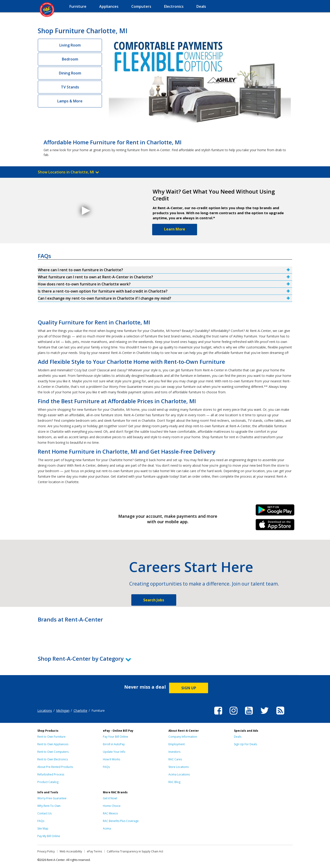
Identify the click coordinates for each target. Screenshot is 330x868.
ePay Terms (94, 851)
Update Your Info (114, 752)
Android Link (275, 512)
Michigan (63, 711)
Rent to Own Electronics (53, 759)
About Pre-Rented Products (55, 767)
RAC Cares (175, 759)
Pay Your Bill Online (115, 737)
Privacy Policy (46, 851)
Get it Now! (110, 798)
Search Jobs (154, 600)
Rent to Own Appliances (53, 744)
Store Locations (179, 767)
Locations (45, 711)
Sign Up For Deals (245, 744)
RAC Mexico (110, 813)
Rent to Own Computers (53, 752)
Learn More (175, 229)
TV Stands (70, 87)
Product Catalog (48, 782)
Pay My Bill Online (49, 836)
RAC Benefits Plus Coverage (121, 821)
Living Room (70, 45)
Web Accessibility (71, 851)
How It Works (111, 759)
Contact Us (44, 813)
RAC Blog (174, 782)
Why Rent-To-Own (49, 806)
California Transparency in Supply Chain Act (135, 851)
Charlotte (80, 711)
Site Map (43, 828)
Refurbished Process (51, 774)
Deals (238, 737)
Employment (177, 744)
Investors (174, 752)
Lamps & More (70, 101)
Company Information (183, 737)
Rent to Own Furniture (51, 737)
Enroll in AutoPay (114, 744)
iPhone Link (275, 526)
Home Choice (112, 806)
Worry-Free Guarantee (52, 798)
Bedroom (70, 59)
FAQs (106, 767)
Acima (107, 828)
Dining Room (70, 73)
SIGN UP (189, 688)
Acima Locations (179, 774)
